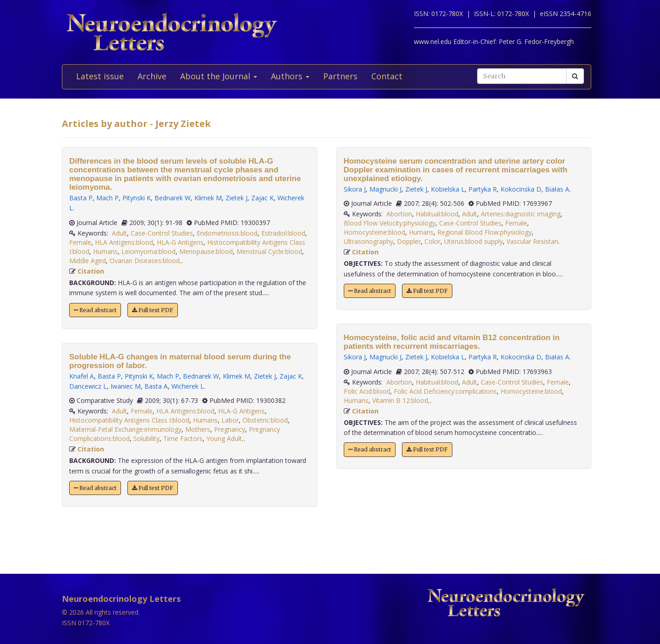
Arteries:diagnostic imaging (521, 214)
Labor (230, 420)
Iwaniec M (126, 386)
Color (432, 241)
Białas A (557, 189)
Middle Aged (88, 261)
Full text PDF (153, 310)
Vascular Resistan (532, 241)
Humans (105, 251)
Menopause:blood (206, 251)
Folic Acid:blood (367, 391)
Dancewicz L (88, 386)
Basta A (156, 386)
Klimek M (208, 198)
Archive (152, 76)
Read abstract (95, 310)
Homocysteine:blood (374, 232)
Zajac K (262, 198)
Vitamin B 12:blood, (401, 400)
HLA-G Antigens (180, 242)
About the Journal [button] (219, 76)
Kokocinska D (521, 189)
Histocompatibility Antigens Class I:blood (129, 420)
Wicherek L (188, 386)
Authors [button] (290, 76)
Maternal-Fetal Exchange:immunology (125, 429)
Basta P (81, 198)
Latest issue (100, 76)
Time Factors (183, 438)
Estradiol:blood (283, 233)
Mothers (198, 429)
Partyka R (483, 189)
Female (80, 242)
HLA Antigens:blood (124, 242)
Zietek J (236, 198)
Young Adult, (225, 438)
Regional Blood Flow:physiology (484, 232)
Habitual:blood (437, 214)
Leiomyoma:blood (148, 251)
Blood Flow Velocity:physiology (390, 223)
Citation (91, 271)
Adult (119, 233)
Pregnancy (230, 429)
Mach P (107, 198)
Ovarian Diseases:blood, (146, 261)
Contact (387, 76)
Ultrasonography (368, 241)
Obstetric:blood (265, 420)
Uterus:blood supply (473, 241)
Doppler (409, 241)
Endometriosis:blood (227, 233)
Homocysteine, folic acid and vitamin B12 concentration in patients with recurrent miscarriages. (452, 342)
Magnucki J (385, 189)
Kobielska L (448, 189)
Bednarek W (173, 198)
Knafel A (82, 376)
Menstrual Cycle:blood (269, 251)
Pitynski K (137, 198)
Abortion (399, 214)
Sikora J (355, 189)
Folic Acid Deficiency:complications (445, 391)
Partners (340, 76)
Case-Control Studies (162, 233)
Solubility (146, 438)
